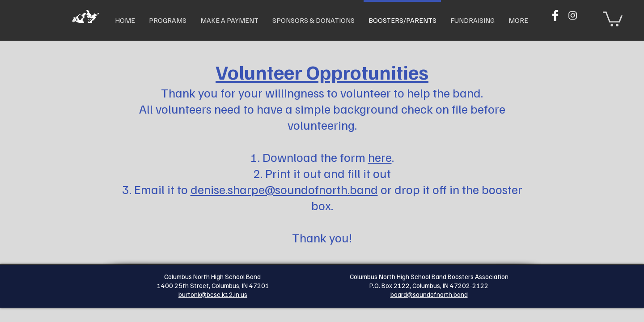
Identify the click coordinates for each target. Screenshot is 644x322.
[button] (613, 18)
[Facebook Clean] (555, 15)
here (380, 157)
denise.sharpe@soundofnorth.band (284, 189)
